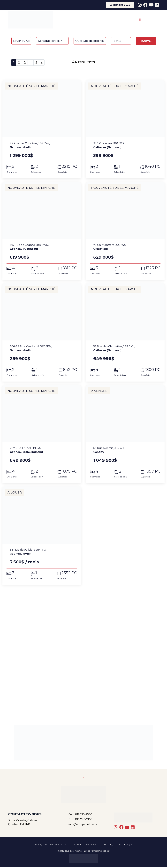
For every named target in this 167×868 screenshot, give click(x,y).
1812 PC (70, 268)
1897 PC (153, 471)
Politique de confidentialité (50, 845)
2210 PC (69, 166)
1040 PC (153, 166)
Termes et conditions (85, 845)
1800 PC (153, 370)
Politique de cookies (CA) (119, 845)
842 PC (70, 370)
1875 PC (69, 471)
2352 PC (69, 573)
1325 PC (153, 268)
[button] (140, 20)
